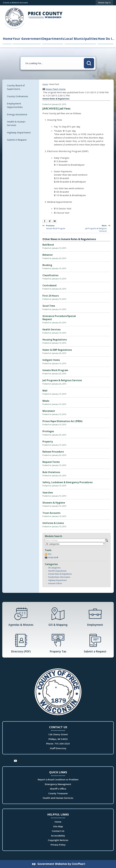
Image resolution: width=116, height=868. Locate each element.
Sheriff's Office (58, 789)
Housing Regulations (55, 340)
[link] (104, 3)
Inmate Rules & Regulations (60, 574)
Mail (45, 391)
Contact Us (58, 831)
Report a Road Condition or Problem (58, 779)
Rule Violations (51, 472)
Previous (56, 227)
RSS (50, 554)
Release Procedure (53, 452)
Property (48, 442)
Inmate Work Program (55, 370)
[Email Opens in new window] (55, 221)
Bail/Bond (48, 245)
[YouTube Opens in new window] (15, 761)
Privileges (48, 431)
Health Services (52, 329)
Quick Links (58, 772)
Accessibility (58, 836)
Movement (49, 411)
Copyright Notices (58, 840)
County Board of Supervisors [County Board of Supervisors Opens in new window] (16, 87)
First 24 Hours (51, 296)
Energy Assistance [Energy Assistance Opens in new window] (17, 114)
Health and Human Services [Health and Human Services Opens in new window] (58, 798)
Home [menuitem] (7, 39)
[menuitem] (21, 87)
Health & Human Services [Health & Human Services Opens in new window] (16, 123)
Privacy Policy (58, 845)
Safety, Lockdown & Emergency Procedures (68, 482)
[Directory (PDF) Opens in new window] (21, 643)
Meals (46, 401)
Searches (48, 493)
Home (45, 84)
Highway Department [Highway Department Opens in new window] (19, 132)
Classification (50, 275)
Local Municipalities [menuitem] (81, 39)
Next (95, 228)
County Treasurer (58, 793)
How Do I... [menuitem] (106, 39)
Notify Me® (53, 557)
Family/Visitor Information (59, 577)
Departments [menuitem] (53, 39)
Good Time (49, 306)
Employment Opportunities (15, 105)
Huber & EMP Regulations (57, 350)
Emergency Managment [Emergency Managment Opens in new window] (58, 784)
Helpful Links (58, 814)
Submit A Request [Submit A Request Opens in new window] (17, 140)
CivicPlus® (79, 864)
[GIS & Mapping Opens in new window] (58, 616)
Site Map (58, 826)
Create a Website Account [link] (15, 3)
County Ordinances (18, 96)
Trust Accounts (51, 513)
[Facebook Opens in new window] (45, 221)
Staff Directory (58, 748)
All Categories (54, 568)
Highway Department (57, 580)
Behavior (48, 255)
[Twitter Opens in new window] (50, 221)
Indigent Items (51, 360)
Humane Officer (55, 583)
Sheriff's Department (57, 571)
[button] (89, 63)
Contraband (49, 285)
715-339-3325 (62, 744)
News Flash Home (56, 89)
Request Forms (51, 462)
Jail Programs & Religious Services (62, 380)
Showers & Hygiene (54, 503)
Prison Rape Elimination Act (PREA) (62, 421)
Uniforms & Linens (53, 523)
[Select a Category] (75, 544)
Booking (47, 265)
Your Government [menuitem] (27, 39)
